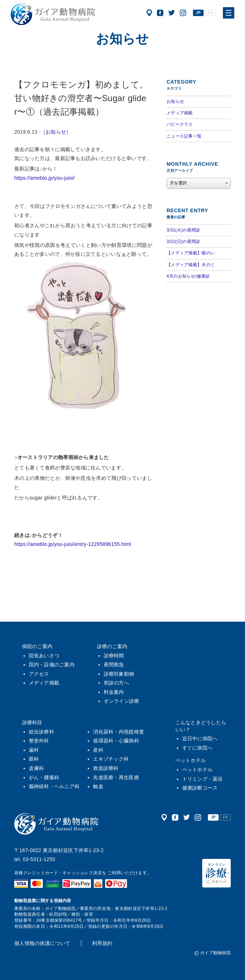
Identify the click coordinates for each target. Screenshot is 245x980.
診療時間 (114, 656)
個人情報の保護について (42, 943)
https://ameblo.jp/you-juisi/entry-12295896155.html (73, 544)
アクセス (149, 13)
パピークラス (180, 124)
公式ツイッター (172, 13)
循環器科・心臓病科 (116, 741)
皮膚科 (37, 768)
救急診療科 (106, 768)
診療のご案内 (112, 646)
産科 (98, 750)
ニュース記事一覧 (184, 136)
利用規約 (102, 943)
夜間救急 (114, 665)
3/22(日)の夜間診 (183, 242)
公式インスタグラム (183, 13)
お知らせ (56, 132)
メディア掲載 (180, 113)
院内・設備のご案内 (52, 665)
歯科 (34, 750)
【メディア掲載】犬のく (191, 265)
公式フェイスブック (160, 13)
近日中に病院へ (200, 738)
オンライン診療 (122, 701)
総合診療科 (42, 732)
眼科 (34, 759)
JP (198, 13)
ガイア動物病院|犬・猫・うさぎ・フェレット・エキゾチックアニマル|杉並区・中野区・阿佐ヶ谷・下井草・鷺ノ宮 (53, 14)
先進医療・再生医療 (116, 777)
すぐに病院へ (198, 748)
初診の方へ (116, 683)
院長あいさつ (44, 656)
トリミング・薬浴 (203, 779)
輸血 (98, 786)
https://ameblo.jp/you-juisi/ (45, 178)
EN (210, 13)
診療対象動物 (119, 674)
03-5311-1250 (39, 859)
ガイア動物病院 (56, 824)
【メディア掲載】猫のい (191, 253)
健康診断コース (200, 788)
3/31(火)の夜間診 (183, 230)
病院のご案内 (37, 646)
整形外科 (39, 741)
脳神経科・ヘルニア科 (54, 786)
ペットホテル (191, 760)
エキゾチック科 (111, 759)
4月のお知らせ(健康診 (188, 276)
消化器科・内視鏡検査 (119, 732)
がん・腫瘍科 (44, 777)
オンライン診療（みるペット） (216, 873)
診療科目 (32, 722)
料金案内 (114, 692)
